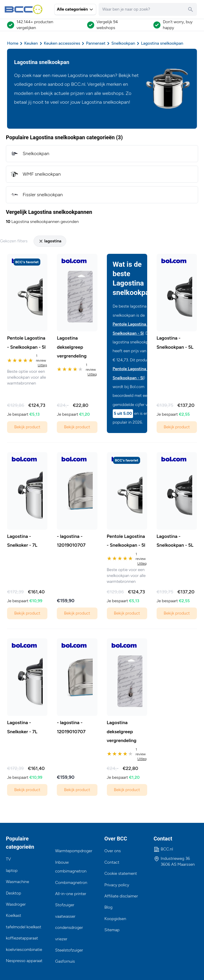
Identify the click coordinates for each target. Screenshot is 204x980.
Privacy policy (117, 885)
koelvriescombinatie (24, 950)
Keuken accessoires (62, 43)
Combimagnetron (71, 883)
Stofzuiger (65, 905)
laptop (12, 871)
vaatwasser (65, 916)
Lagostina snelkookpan (162, 43)
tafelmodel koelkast (24, 927)
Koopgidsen (115, 919)
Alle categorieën (75, 9)
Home (13, 43)
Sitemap (112, 930)
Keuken (31, 43)
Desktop (14, 893)
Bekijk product (27, 427)
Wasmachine (18, 882)
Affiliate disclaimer (121, 896)
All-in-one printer (71, 894)
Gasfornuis (65, 961)
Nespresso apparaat (24, 961)
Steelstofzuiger (69, 950)
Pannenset (96, 43)
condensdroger (69, 928)
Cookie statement (121, 874)
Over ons (113, 851)
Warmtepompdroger (74, 851)
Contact (112, 862)
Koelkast (14, 916)
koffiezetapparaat (22, 938)
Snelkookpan (123, 43)
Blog (109, 907)
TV (8, 859)
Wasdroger (16, 904)
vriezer (61, 939)
